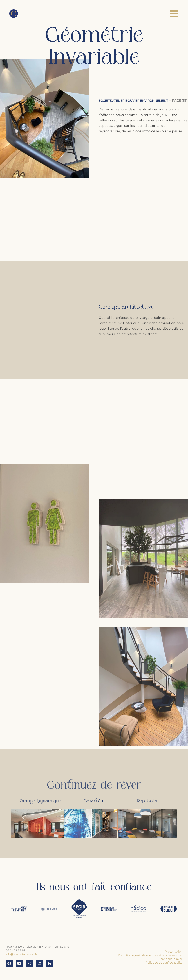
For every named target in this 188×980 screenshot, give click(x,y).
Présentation (174, 952)
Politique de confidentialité (164, 962)
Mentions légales (171, 959)
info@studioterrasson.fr (21, 954)
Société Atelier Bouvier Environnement (137, 98)
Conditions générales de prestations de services (150, 955)
